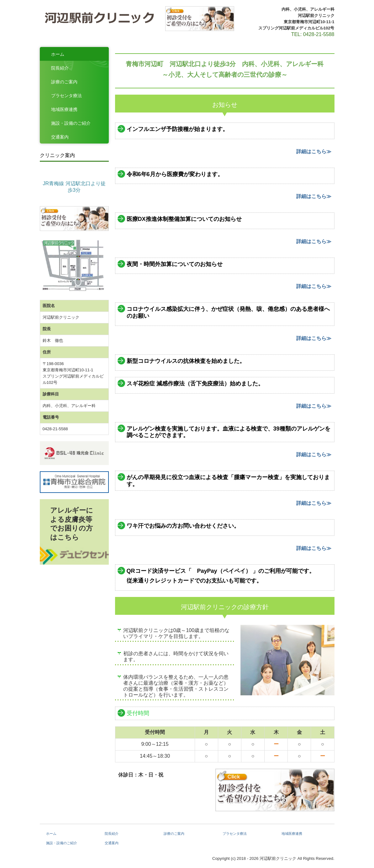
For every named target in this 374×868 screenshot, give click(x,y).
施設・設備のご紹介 (71, 123)
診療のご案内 (64, 82)
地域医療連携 (64, 109)
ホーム (58, 54)
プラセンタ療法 (66, 96)
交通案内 (60, 137)
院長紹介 (60, 68)
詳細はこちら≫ (314, 152)
